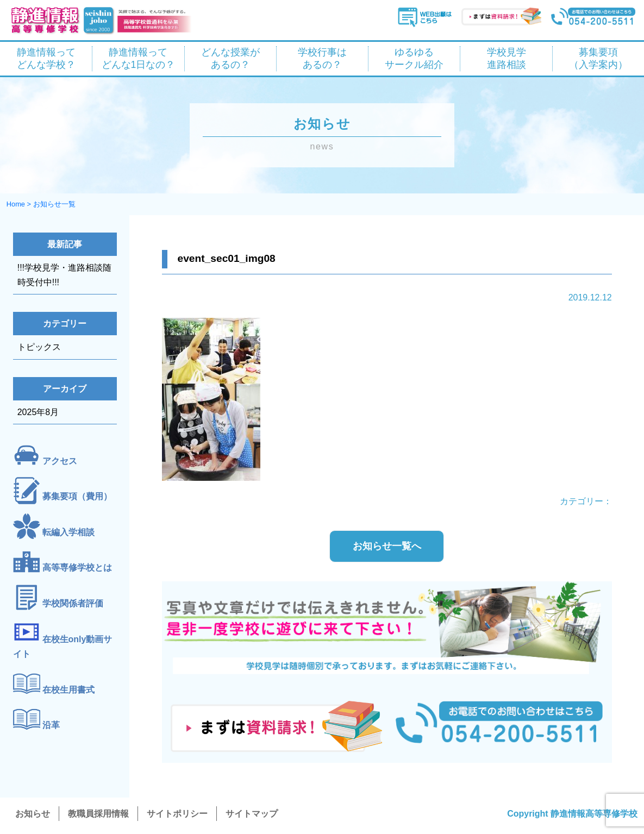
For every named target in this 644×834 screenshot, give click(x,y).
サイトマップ (252, 814)
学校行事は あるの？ (322, 58)
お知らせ (33, 814)
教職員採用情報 (98, 814)
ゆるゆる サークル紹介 (414, 58)
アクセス (60, 461)
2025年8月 (38, 412)
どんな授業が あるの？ (230, 58)
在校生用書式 (68, 690)
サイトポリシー (177, 814)
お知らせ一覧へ (387, 546)
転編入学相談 (68, 532)
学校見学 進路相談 (507, 58)
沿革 (51, 725)
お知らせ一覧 (54, 204)
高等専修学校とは (77, 568)
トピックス (39, 347)
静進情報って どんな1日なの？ (139, 58)
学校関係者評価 (73, 603)
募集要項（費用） (77, 497)
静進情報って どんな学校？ (46, 58)
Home (16, 204)
